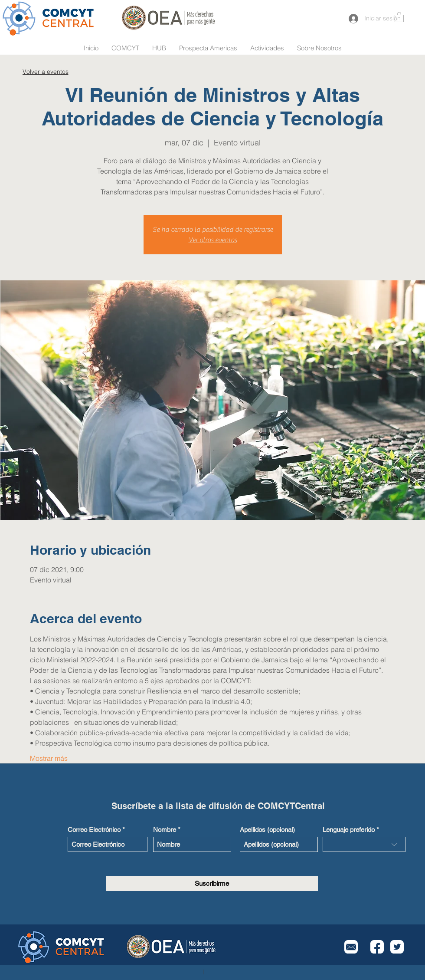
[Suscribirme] (212, 883)
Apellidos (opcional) (267, 830)
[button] (399, 17)
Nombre (165, 830)
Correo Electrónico (94, 830)
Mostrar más (49, 758)
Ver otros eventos (213, 240)
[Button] (49, 18)
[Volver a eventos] (45, 71)
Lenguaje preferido (349, 830)
